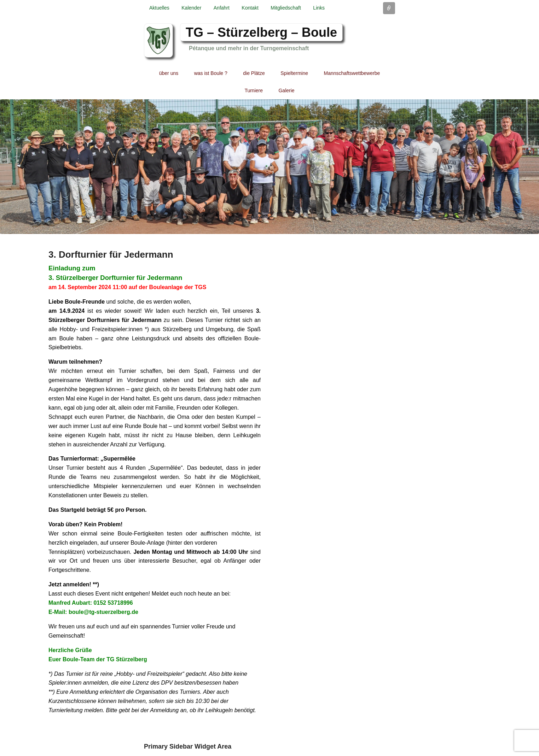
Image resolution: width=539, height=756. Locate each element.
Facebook (389, 33)
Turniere (254, 90)
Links (319, 8)
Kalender (191, 8)
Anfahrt (222, 8)
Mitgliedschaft (286, 8)
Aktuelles (159, 8)
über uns (169, 73)
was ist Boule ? (211, 73)
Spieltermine (294, 73)
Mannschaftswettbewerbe (352, 73)
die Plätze (254, 73)
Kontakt (250, 8)
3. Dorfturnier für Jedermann (111, 254)
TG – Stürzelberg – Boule (261, 32)
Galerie (286, 90)
